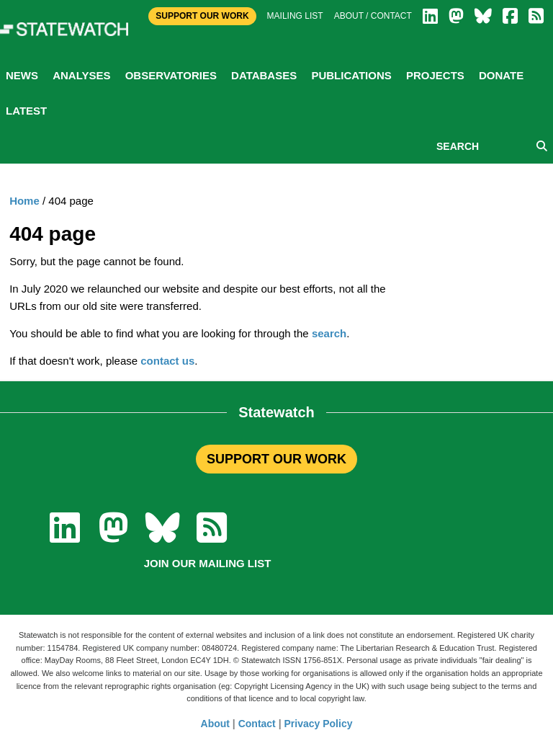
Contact (257, 724)
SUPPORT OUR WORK (276, 459)
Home (24, 201)
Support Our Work (202, 16)
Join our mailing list (208, 563)
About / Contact (373, 16)
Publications (351, 75)
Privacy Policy (319, 724)
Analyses (81, 75)
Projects (435, 75)
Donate (501, 75)
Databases (264, 75)
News (22, 75)
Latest (26, 111)
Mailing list (295, 16)
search (329, 333)
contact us (167, 361)
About (215, 724)
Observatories (171, 75)
